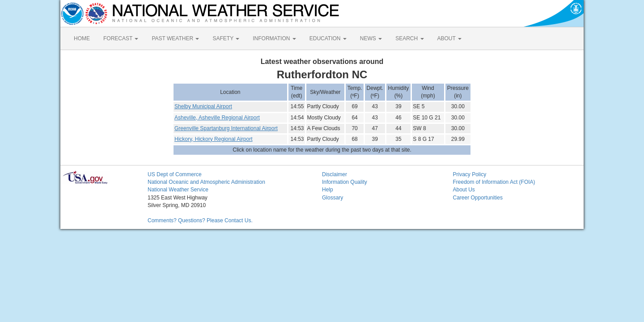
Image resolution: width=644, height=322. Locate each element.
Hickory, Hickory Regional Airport (214, 139)
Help (328, 190)
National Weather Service (178, 190)
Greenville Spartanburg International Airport (226, 128)
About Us (464, 190)
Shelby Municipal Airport (203, 106)
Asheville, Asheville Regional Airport (217, 118)
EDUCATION (328, 38)
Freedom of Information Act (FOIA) (494, 182)
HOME (82, 38)
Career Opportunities (478, 198)
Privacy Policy (470, 174)
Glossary (333, 198)
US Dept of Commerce (175, 174)
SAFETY (226, 38)
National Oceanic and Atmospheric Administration (206, 182)
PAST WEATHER (175, 38)
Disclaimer (335, 174)
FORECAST (121, 38)
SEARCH (409, 38)
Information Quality (345, 182)
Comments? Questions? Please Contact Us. (200, 220)
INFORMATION (274, 38)
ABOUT (449, 38)
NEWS (371, 38)
